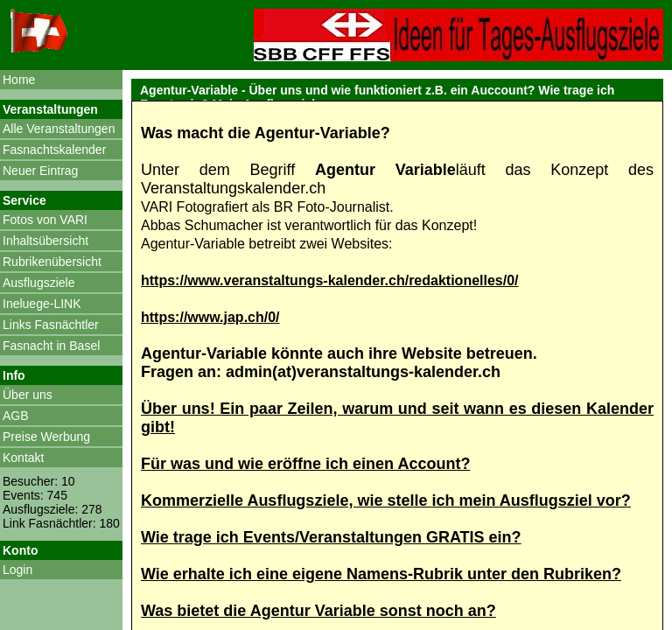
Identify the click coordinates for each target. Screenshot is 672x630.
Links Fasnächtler (51, 325)
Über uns (28, 395)
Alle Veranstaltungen (59, 129)
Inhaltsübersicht (45, 241)
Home (19, 80)
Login (17, 570)
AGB (16, 416)
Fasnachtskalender (54, 150)
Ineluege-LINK (42, 304)
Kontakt (23, 458)
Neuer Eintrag (40, 171)
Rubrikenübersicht (52, 262)
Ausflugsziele (39, 283)
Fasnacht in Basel (51, 346)
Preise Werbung (46, 437)
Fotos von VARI (45, 220)
